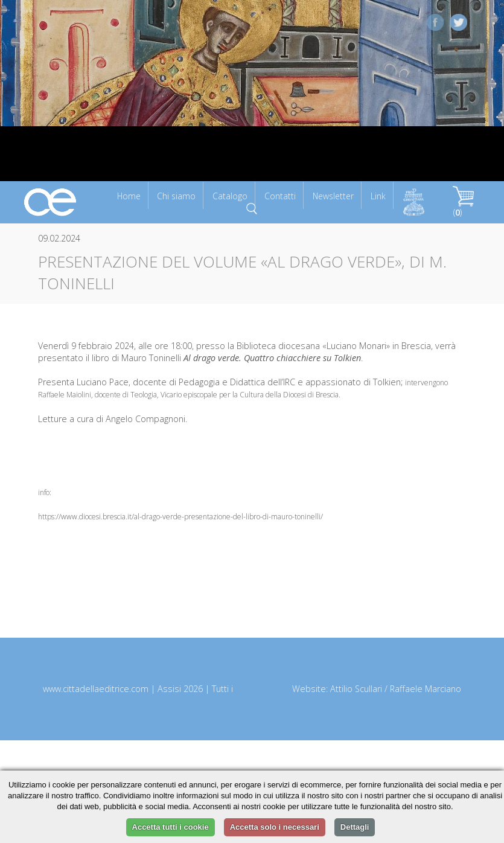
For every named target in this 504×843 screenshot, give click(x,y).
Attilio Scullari (356, 689)
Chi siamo (176, 196)
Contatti (280, 196)
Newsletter (333, 196)
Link (378, 196)
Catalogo (230, 196)
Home (129, 196)
